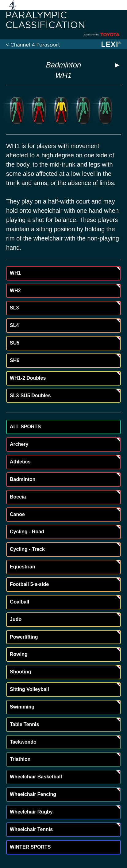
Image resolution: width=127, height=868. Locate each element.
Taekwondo (23, 742)
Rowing (19, 654)
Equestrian (23, 567)
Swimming (22, 707)
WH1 (15, 273)
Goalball (19, 602)
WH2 (15, 291)
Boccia (18, 497)
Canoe (17, 514)
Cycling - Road (27, 532)
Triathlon (20, 759)
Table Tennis (24, 724)
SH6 (15, 360)
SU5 (15, 343)
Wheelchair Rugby (31, 812)
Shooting (20, 672)
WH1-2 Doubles (28, 378)
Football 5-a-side (29, 584)
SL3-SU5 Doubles (30, 396)
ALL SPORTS (25, 427)
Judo (16, 619)
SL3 (14, 308)
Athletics (20, 462)
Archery (19, 444)
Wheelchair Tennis (31, 829)
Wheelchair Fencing (33, 794)
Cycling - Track (27, 549)
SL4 (14, 325)
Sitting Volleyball (29, 689)
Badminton (64, 65)
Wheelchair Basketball (36, 777)
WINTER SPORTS (30, 847)
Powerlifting (24, 637)
